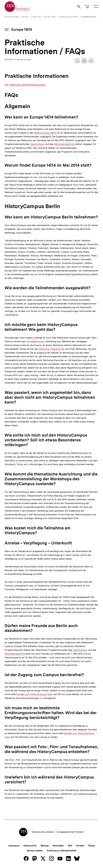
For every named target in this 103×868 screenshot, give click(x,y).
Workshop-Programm (50, 349)
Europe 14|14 (50, 17)
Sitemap (45, 846)
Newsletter (58, 846)
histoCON (37, 17)
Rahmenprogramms (64, 144)
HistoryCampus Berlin (69, 17)
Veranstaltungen (12, 17)
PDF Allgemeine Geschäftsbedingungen (25, 85)
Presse (91, 846)
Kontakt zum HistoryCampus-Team (35, 694)
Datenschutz (30, 846)
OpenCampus (37, 144)
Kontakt (80, 846)
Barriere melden (35, 851)
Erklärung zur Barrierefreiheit (61, 851)
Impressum (14, 846)
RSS (70, 846)
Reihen (26, 17)
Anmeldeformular (35, 341)
